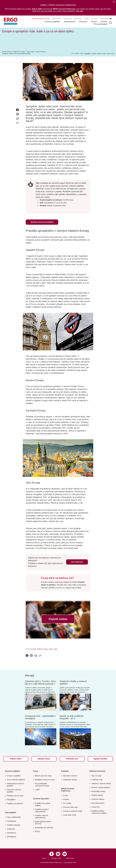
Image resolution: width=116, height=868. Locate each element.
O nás (66, 796)
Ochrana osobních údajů (73, 811)
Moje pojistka (104, 19)
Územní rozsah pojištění (101, 787)
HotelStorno (11, 833)
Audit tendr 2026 (70, 815)
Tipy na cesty (97, 776)
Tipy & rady (110, 54)
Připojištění (11, 800)
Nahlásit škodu (56, 19)
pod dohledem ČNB (70, 863)
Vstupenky (11, 829)
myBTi (38, 790)
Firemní (104, 22)
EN (111, 19)
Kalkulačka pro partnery (44, 828)
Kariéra (66, 799)
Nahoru (44, 858)
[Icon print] (17, 127)
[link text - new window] (17, 110)
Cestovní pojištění (52, 22)
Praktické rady (97, 780)
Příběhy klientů (97, 795)
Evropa (94, 54)
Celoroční (83, 22)
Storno (94, 22)
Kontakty (86, 19)
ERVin (38, 832)
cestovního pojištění (62, 582)
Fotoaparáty (11, 821)
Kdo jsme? (95, 19)
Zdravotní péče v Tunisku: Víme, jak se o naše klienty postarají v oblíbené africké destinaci (41, 684)
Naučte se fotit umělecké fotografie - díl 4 (72, 717)
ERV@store (11, 837)
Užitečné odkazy (98, 799)
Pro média (67, 803)
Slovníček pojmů (98, 803)
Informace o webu (56, 858)
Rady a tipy (78, 19)
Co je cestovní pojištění (16, 780)
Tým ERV (87, 54)
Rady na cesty (102, 54)
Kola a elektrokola (14, 817)
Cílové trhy (96, 807)
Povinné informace (71, 807)
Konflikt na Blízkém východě (41, 19)
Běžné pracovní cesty (43, 776)
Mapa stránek (70, 858)
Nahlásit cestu (68, 19)
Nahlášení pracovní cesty (45, 780)
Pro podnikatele (101, 24)
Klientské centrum (70, 776)
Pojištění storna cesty (15, 796)
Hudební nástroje (14, 825)
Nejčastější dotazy (98, 791)
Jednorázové (70, 22)
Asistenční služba (70, 780)
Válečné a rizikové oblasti (101, 784)
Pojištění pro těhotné (15, 804)
